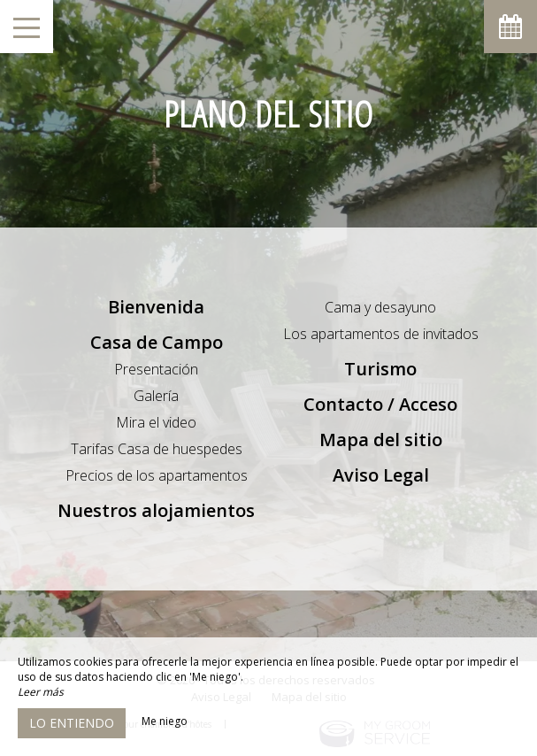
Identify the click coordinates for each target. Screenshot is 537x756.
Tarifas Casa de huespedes (157, 449)
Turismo (380, 369)
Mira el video (156, 422)
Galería (156, 396)
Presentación (156, 369)
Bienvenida (156, 307)
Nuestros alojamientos (156, 510)
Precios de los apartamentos (157, 475)
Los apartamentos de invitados (381, 334)
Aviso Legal (381, 475)
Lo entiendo (72, 723)
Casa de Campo (157, 342)
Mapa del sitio (381, 440)
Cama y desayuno (380, 307)
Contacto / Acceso (380, 404)
